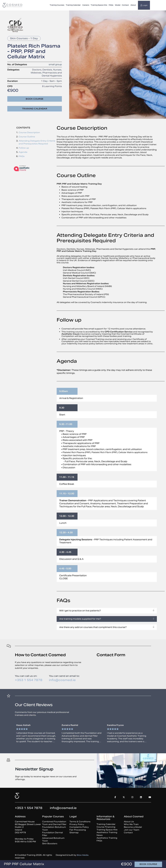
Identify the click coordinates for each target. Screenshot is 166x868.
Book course (35, 99)
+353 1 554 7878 (29, 680)
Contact (125, 5)
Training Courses (57, 5)
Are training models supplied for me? (107, 619)
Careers (86, 5)
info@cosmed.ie (62, 680)
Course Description (29, 132)
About (133, 5)
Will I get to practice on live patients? (107, 611)
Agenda (23, 152)
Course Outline (27, 137)
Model (118, 5)
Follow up (24, 148)
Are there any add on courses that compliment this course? (107, 627)
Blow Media (83, 856)
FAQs (111, 5)
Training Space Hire (99, 5)
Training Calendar (73, 5)
